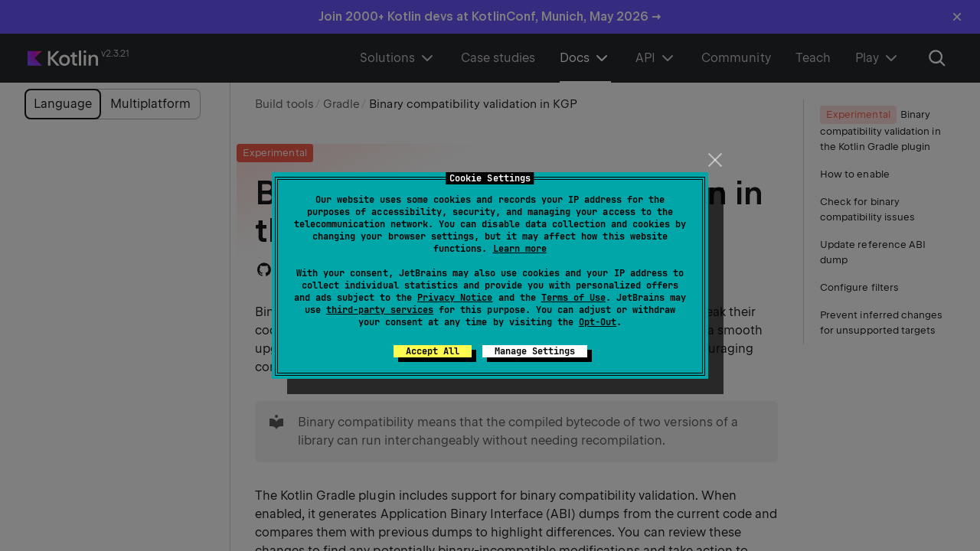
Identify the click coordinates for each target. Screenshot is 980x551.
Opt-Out (598, 322)
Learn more (520, 249)
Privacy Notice (455, 298)
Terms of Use (573, 298)
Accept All (433, 351)
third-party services (380, 310)
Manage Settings (535, 351)
